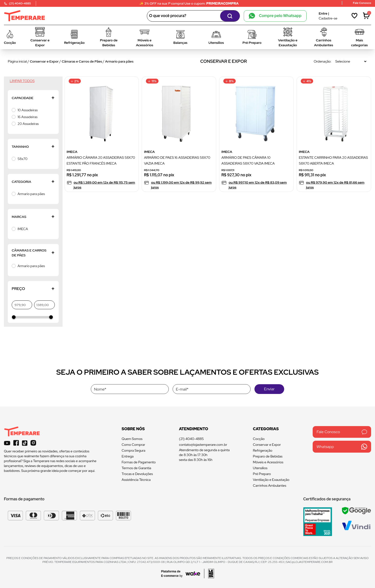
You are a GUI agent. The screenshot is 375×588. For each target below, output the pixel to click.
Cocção (259, 439)
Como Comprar (134, 445)
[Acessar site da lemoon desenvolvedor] (209, 574)
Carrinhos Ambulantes (270, 485)
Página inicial (17, 61)
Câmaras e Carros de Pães (82, 61)
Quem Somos (132, 439)
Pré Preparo (262, 474)
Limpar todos (22, 81)
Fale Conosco (342, 432)
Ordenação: (323, 61)
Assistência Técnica (136, 480)
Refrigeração (263, 450)
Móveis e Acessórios (268, 462)
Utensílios (260, 468)
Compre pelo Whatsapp (275, 16)
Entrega (128, 456)
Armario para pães (119, 61)
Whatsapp (342, 447)
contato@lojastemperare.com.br (203, 445)
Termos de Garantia (136, 468)
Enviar (269, 389)
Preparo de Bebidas (268, 456)
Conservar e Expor (44, 61)
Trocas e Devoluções (137, 474)
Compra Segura (134, 450)
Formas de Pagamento (139, 462)
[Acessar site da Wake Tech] (173, 574)
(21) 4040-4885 (191, 439)
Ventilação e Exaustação (271, 480)
